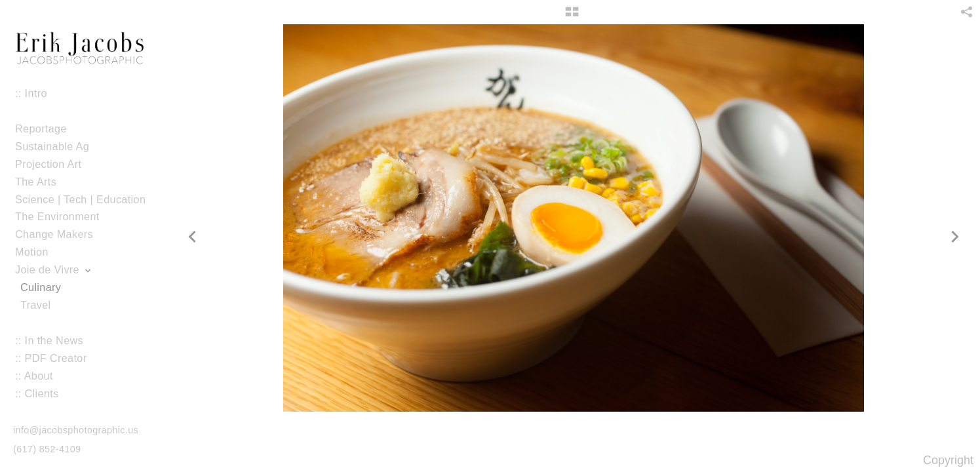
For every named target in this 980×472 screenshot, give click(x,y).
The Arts (36, 182)
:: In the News (49, 340)
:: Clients (37, 393)
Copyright (948, 460)
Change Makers (54, 234)
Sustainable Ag (52, 146)
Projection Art (55, 164)
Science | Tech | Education (80, 199)
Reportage (41, 128)
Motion (39, 252)
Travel (36, 305)
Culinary (41, 287)
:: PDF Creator (51, 358)
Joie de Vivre (54, 270)
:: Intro (31, 93)
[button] (572, 16)
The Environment (57, 216)
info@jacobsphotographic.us (76, 430)
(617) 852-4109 (47, 449)
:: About (34, 376)
